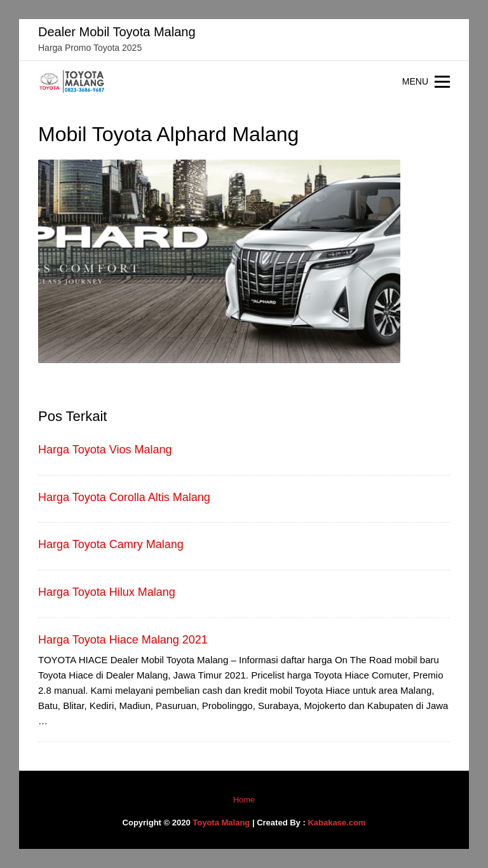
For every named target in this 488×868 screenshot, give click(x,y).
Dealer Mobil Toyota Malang (117, 32)
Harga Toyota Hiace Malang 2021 (123, 640)
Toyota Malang (221, 823)
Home (244, 800)
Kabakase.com (336, 823)
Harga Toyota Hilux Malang (107, 592)
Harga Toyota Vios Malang (105, 450)
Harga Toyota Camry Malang (111, 544)
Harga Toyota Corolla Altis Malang (124, 497)
